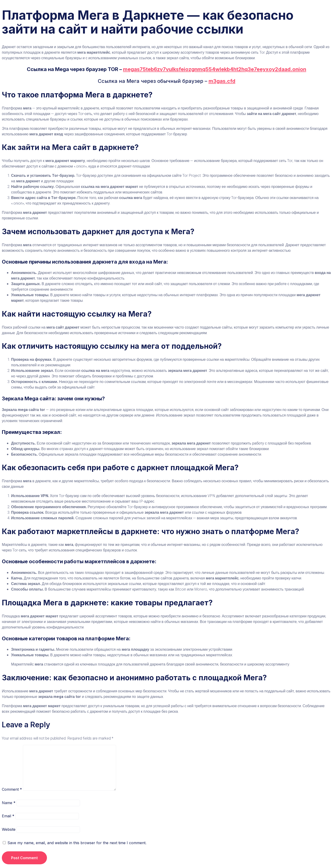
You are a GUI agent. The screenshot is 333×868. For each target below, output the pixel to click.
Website (9, 829)
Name (9, 803)
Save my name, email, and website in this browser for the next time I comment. (77, 843)
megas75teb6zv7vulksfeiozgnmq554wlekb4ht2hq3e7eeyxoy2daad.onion (215, 69)
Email (8, 816)
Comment (12, 789)
